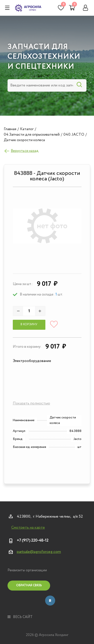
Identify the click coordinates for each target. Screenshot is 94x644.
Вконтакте (50, 601)
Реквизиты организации (27, 570)
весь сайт (20, 617)
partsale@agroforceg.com (39, 552)
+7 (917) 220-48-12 (33, 541)
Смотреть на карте (28, 528)
